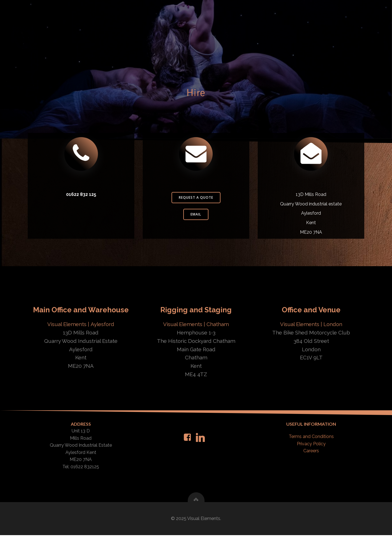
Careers (311, 462)
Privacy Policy (311, 455)
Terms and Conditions (311, 448)
